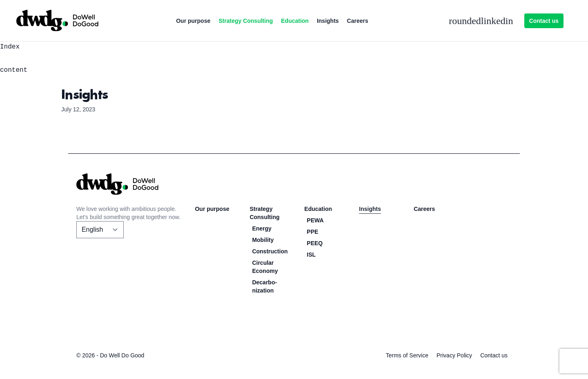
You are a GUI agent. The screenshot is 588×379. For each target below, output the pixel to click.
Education (295, 21)
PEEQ (315, 243)
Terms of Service (407, 355)
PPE (312, 232)
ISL (311, 255)
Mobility (263, 240)
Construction (270, 251)
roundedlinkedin (481, 21)
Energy (262, 228)
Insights (328, 21)
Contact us (544, 21)
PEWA (315, 220)
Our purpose (193, 21)
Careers (358, 21)
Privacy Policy (454, 355)
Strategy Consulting (246, 21)
